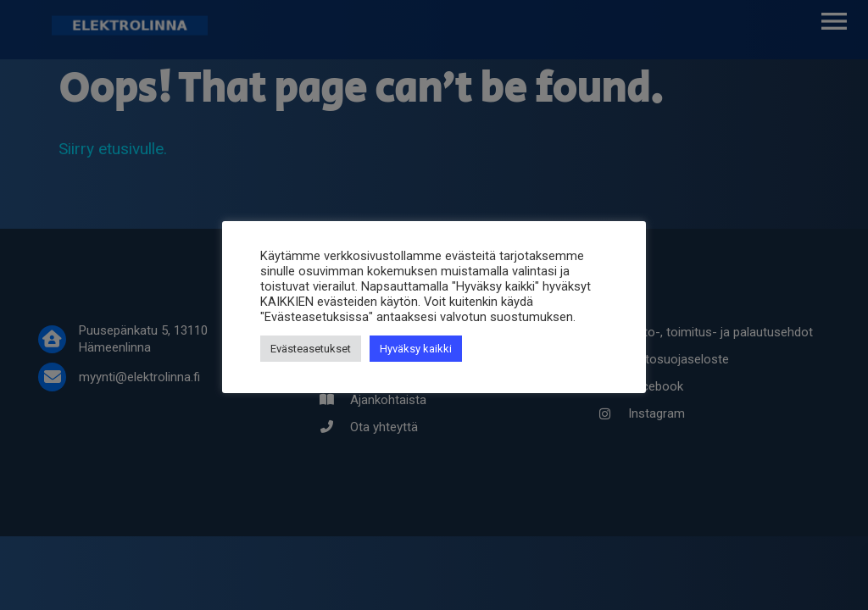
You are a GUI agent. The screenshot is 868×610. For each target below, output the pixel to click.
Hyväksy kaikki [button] (416, 349)
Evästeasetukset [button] (311, 349)
